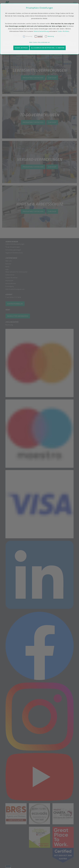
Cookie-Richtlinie (63, 31)
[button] (40, 42)
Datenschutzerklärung (41, 31)
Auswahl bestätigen (21, 48)
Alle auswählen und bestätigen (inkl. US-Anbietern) (48, 48)
